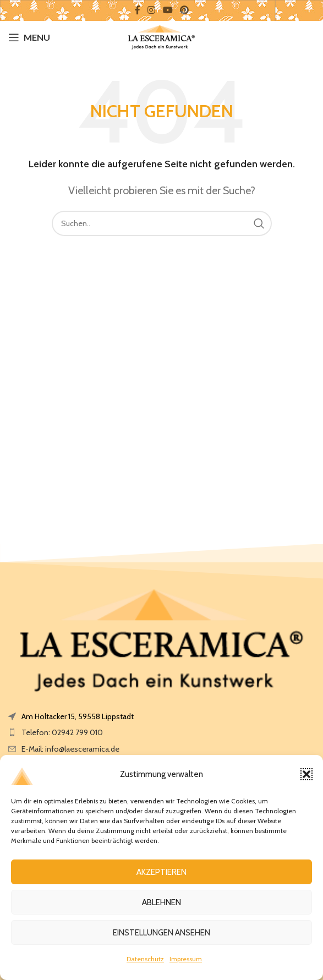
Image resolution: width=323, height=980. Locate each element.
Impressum (186, 959)
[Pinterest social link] (184, 10)
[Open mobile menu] (29, 37)
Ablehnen (161, 902)
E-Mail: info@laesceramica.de (70, 749)
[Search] (162, 223)
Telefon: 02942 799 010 (62, 732)
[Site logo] (161, 36)
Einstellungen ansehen (161, 933)
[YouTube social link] (168, 10)
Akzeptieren (161, 872)
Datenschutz (145, 959)
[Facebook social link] (138, 10)
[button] (306, 774)
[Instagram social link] (152, 10)
